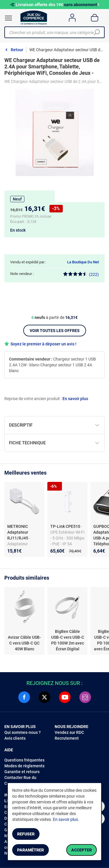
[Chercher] (97, 32)
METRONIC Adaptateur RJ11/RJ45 (18, 532)
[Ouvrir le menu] (8, 18)
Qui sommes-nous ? (23, 732)
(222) (81, 274)
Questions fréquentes (24, 760)
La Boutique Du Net (83, 262)
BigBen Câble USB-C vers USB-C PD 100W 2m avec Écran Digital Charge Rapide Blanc (68, 640)
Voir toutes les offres (55, 331)
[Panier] (95, 18)
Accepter (82, 850)
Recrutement (67, 738)
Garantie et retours (22, 772)
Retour (17, 50)
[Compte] (72, 18)
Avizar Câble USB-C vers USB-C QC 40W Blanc (24, 643)
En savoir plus (75, 399)
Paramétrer (31, 850)
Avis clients (15, 738)
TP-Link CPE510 (66, 526)
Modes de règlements (24, 766)
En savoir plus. (66, 819)
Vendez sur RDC (69, 732)
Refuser (26, 834)
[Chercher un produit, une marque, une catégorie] (52, 32)
